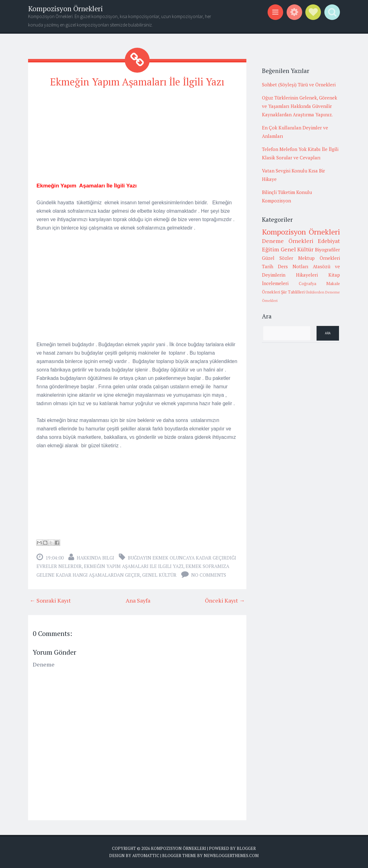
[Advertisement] (137, 138)
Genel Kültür (159, 575)
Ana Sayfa (138, 600)
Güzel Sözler (278, 258)
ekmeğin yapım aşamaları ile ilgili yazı (134, 566)
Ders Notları (293, 266)
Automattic (146, 856)
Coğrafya (307, 284)
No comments (209, 575)
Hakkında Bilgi (95, 558)
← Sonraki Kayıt (50, 600)
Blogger (246, 848)
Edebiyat (329, 241)
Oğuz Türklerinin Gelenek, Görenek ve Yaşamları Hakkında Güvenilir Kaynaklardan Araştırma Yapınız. (300, 106)
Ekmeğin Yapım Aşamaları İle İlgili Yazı (137, 82)
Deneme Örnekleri (288, 241)
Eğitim (271, 249)
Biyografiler (327, 250)
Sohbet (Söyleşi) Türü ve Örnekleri (299, 85)
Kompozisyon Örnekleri (65, 9)
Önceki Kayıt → (225, 600)
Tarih (268, 266)
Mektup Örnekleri (319, 258)
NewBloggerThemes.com (231, 856)
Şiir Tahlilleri (293, 292)
